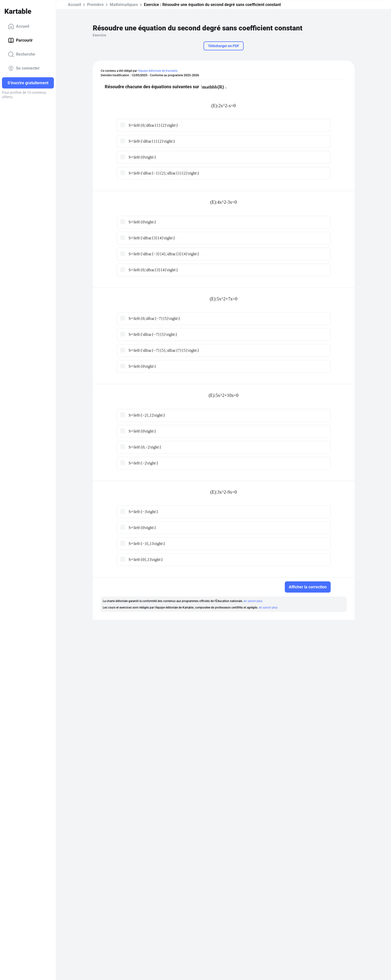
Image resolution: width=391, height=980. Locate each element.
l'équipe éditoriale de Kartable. (158, 71)
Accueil (19, 26)
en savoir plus (253, 601)
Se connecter (24, 68)
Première (95, 5)
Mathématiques (124, 5)
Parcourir (20, 40)
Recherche (22, 54)
